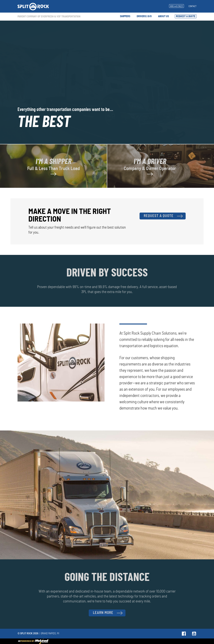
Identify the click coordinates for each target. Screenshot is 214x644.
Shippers (125, 16)
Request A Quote (186, 16)
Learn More (108, 613)
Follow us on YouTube (194, 634)
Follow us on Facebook (184, 634)
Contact (192, 6)
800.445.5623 (176, 6)
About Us (163, 16)
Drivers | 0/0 (144, 16)
